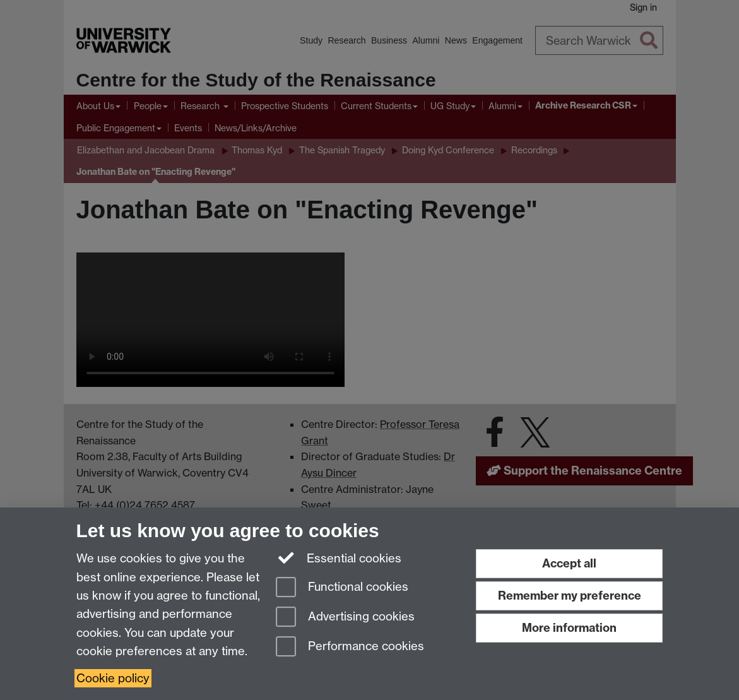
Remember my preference (570, 596)
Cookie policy (113, 678)
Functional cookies (342, 588)
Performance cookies (350, 647)
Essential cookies (339, 557)
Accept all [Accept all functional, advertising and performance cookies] (569, 563)
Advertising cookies (345, 618)
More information (569, 628)
